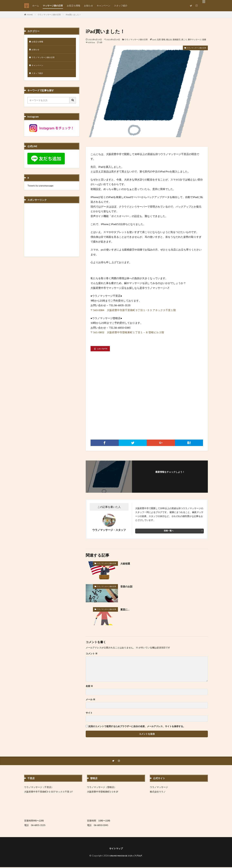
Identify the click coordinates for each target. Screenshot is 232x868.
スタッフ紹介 (121, 6)
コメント (92, 654)
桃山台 (169, 40)
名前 (89, 686)
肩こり (184, 40)
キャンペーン (103, 6)
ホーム (36, 6)
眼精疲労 (177, 40)
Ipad (154, 40)
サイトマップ (116, 849)
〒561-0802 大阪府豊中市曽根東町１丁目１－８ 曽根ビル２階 (127, 332)
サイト (89, 713)
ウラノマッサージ (159, 787)
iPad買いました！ (73, 15)
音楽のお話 (128, 586)
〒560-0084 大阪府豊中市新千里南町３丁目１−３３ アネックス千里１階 (133, 310)
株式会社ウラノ (158, 792)
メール (90, 699)
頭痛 (204, 40)
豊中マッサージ (195, 40)
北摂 (159, 40)
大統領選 (126, 563)
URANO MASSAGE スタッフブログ (126, 856)
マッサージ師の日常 (53, 6)
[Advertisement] (147, 403)
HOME (30, 15)
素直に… (126, 609)
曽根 (163, 40)
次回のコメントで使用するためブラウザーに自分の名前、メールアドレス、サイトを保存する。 (137, 726)
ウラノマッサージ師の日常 (49, 15)
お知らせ (88, 6)
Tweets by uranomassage (40, 188)
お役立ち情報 (73, 6)
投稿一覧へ (169, 531)
